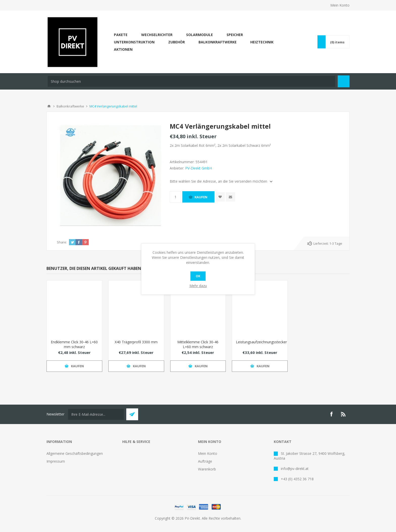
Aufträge (205, 461)
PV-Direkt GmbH (199, 168)
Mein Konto (340, 5)
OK (198, 276)
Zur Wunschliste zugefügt (220, 197)
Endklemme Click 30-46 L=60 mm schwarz (74, 344)
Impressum (56, 461)
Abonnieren (132, 414)
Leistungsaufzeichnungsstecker (260, 342)
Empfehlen (230, 197)
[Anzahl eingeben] (175, 197)
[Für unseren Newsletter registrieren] (96, 414)
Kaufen (201, 197)
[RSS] (343, 414)
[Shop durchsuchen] (191, 81)
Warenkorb (207, 469)
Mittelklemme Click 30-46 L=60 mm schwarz (198, 344)
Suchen (344, 81)
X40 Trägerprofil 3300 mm (136, 342)
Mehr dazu (198, 286)
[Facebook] (331, 414)
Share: (62, 242)
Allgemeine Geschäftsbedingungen (75, 453)
